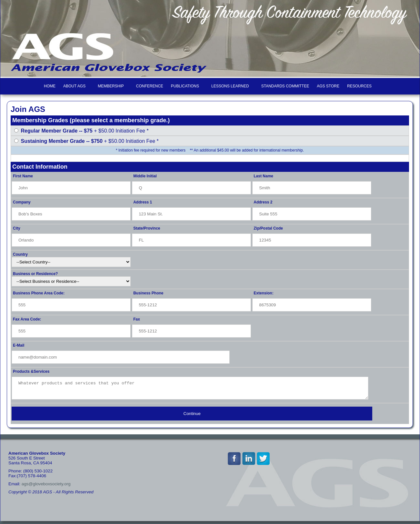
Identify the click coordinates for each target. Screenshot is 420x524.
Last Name (263, 176)
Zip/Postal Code (268, 228)
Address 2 (263, 202)
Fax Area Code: (27, 319)
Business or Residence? (35, 274)
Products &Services (31, 371)
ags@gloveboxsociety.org (46, 487)
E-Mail (19, 345)
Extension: (263, 293)
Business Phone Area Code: (39, 293)
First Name (23, 176)
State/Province (147, 228)
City (17, 228)
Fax (137, 319)
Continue (192, 416)
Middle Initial (145, 176)
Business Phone (148, 293)
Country (20, 254)
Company (22, 202)
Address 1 (143, 202)
